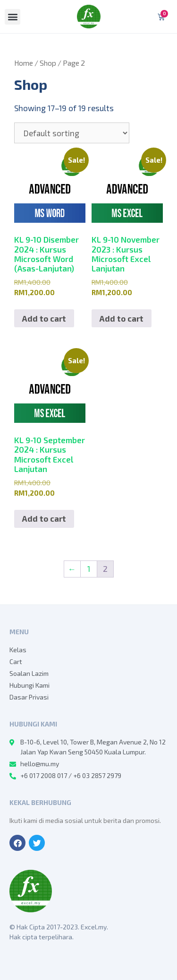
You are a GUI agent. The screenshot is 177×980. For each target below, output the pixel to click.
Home (24, 63)
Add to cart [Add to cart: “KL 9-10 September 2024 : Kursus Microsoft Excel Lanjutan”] (44, 518)
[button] (13, 17)
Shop (48, 63)
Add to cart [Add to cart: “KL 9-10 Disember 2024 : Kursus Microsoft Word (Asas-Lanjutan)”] (44, 318)
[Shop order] (72, 133)
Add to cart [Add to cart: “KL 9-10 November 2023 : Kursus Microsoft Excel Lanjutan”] (122, 318)
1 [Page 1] (89, 569)
